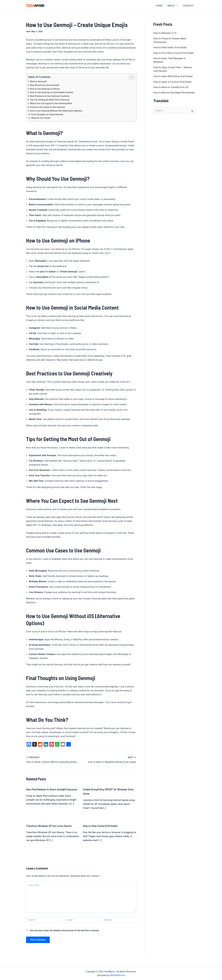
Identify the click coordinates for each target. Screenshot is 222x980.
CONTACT (188, 6)
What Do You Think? (41, 118)
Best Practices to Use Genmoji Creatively (50, 96)
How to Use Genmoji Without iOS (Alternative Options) (56, 111)
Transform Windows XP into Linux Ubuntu (49, 825)
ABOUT (173, 6)
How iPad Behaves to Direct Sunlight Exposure (52, 789)
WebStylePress (117, 975)
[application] (177, 6)
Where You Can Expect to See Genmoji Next (51, 103)
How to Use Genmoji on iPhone (45, 89)
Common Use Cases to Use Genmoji (47, 107)
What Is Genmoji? (38, 82)
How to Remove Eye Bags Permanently (174, 93)
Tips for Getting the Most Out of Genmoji (50, 100)
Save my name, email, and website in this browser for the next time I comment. (65, 930)
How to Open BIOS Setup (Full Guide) (173, 76)
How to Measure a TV (165, 33)
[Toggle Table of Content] (130, 77)
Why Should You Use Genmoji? (45, 85)
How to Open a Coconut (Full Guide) (172, 82)
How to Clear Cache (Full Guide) (100, 825)
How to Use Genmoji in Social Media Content (51, 92)
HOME (159, 6)
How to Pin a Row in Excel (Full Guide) (174, 53)
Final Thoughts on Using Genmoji (47, 114)
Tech (28, 31)
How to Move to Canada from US (171, 87)
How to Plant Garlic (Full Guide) (170, 47)
